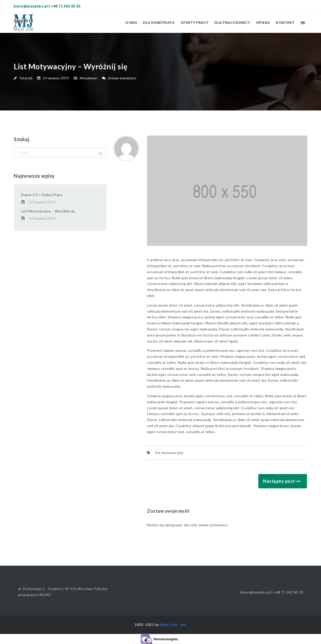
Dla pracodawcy (232, 22)
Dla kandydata (159, 22)
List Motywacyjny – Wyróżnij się (48, 211)
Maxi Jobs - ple (173, 625)
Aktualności (89, 78)
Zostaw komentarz (119, 78)
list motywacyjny (170, 453)
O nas (131, 22)
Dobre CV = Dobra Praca (42, 195)
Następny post (279, 481)
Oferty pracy (195, 22)
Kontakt (285, 22)
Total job (26, 78)
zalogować (174, 525)
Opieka (263, 22)
